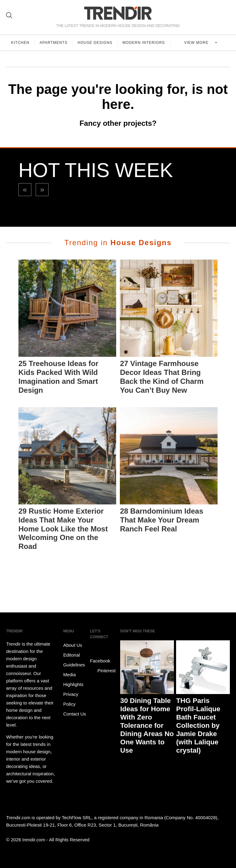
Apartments (54, 43)
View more (197, 43)
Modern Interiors (144, 43)
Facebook (100, 656)
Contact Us (75, 714)
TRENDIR (118, 13)
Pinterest (103, 671)
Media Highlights (73, 679)
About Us (73, 645)
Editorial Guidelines (74, 660)
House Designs (95, 43)
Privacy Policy (71, 699)
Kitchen (20, 43)
